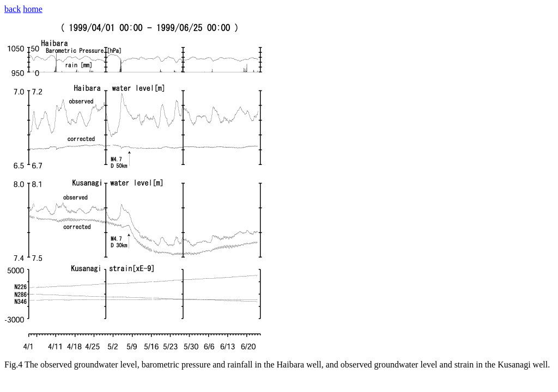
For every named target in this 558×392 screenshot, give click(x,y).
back (13, 9)
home (33, 9)
